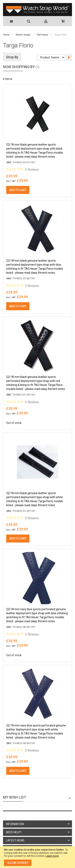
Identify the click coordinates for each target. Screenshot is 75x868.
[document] (37, 857)
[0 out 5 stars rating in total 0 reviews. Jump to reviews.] (23, 169)
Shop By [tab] (12, 57)
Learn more (52, 856)
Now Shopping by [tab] (19, 67)
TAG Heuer (43, 35)
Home (7, 35)
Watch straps (23, 35)
